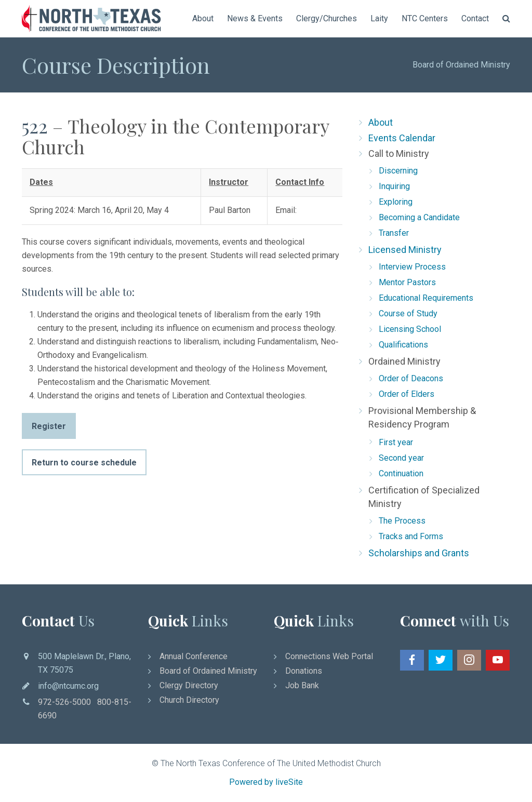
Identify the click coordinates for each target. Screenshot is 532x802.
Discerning (398, 171)
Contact (475, 18)
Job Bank (302, 685)
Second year (401, 458)
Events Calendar (402, 138)
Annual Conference (194, 656)
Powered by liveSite (266, 782)
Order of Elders (407, 394)
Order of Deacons (411, 378)
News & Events (255, 18)
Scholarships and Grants (419, 553)
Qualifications (403, 345)
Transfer (394, 233)
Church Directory (189, 700)
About (203, 18)
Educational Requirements (426, 298)
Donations (304, 671)
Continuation (401, 473)
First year (396, 442)
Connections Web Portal (329, 656)
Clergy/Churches (327, 18)
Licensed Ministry (405, 250)
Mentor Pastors (407, 282)
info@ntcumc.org (68, 686)
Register (49, 426)
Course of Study (408, 313)
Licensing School (410, 329)
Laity (379, 18)
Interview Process (412, 267)
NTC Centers (425, 18)
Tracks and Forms (411, 536)
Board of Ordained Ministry (461, 65)
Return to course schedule (84, 463)
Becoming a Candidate (419, 217)
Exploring (396, 202)
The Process (402, 521)
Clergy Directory (189, 685)
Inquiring (394, 186)
